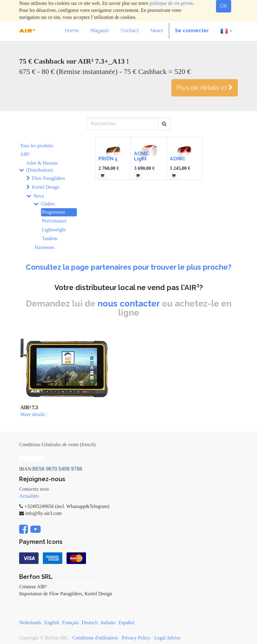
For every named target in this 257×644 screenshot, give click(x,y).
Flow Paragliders (48, 178)
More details (33, 414)
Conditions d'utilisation (95, 638)
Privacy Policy (136, 638)
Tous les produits (37, 146)
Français (70, 623)
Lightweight (54, 230)
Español (126, 623)
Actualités (29, 496)
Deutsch (90, 623)
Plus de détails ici (205, 88)
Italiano (108, 623)
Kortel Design (46, 187)
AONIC (178, 159)
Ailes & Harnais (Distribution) (42, 166)
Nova (39, 196)
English (52, 623)
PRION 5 (108, 159)
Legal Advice (167, 638)
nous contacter (129, 304)
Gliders (48, 204)
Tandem (50, 238)
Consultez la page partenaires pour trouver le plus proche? (129, 267)
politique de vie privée (171, 3)
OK (224, 6)
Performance (54, 221)
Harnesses (45, 247)
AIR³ (25, 154)
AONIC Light (142, 156)
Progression (53, 212)
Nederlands (30, 623)
